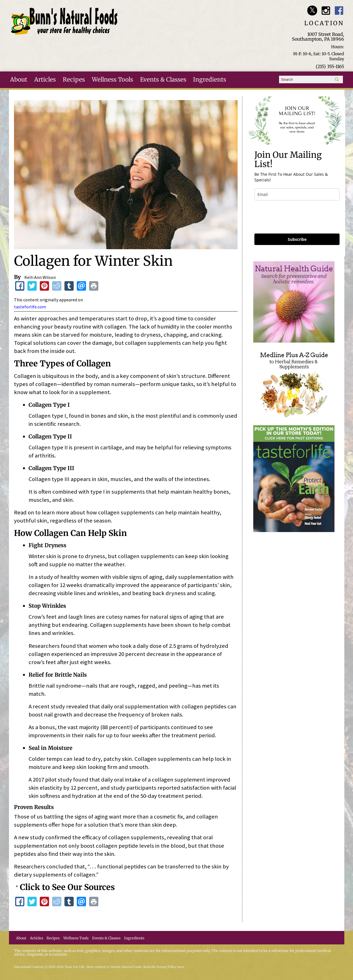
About (19, 80)
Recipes (74, 80)
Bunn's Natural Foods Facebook (339, 11)
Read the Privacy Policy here (164, 967)
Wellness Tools (112, 80)
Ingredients (210, 80)
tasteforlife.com (30, 307)
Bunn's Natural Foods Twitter (312, 11)
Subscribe (297, 239)
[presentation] (297, 217)
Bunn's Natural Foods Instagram (326, 11)
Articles (45, 80)
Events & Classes (163, 80)
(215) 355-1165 (330, 66)
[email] (297, 194)
